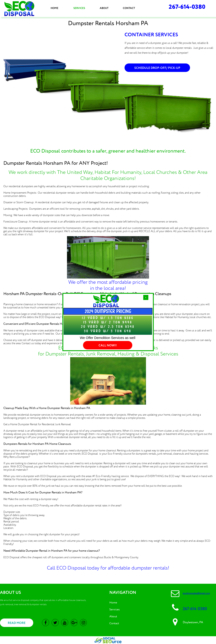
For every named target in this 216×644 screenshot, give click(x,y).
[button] (146, 297)
